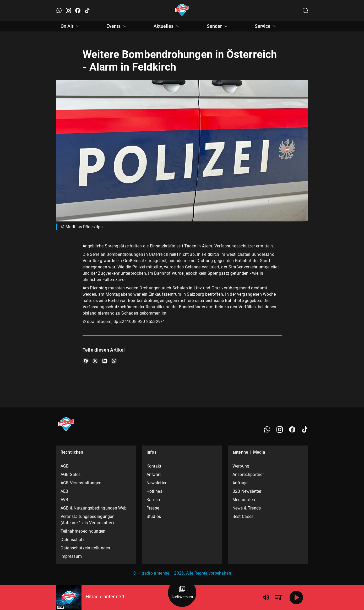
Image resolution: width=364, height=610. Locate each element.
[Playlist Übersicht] (279, 597)
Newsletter (157, 483)
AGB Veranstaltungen (81, 483)
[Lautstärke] (266, 597)
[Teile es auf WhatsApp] (114, 361)
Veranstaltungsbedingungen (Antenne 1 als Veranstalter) (88, 520)
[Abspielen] (296, 597)
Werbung (241, 466)
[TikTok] (305, 429)
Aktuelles (167, 26)
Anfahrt (154, 474)
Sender (218, 26)
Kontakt (154, 466)
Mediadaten (244, 500)
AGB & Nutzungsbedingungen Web (94, 508)
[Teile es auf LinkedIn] (105, 361)
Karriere (154, 500)
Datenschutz (73, 540)
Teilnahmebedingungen (83, 531)
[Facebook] (292, 429)
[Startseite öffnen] (182, 10)
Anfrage (240, 483)
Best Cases (243, 516)
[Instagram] (280, 429)
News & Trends (247, 508)
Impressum (71, 556)
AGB (65, 466)
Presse (153, 508)
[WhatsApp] (267, 429)
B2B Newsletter (247, 491)
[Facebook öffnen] (78, 10)
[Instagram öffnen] (68, 10)
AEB (64, 491)
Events (117, 26)
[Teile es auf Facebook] (86, 361)
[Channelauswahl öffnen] (305, 10)
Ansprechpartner (248, 474)
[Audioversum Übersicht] (182, 593)
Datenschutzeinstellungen (85, 548)
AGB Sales (71, 474)
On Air (71, 26)
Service (266, 26)
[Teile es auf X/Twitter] (95, 361)
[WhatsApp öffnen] (59, 10)
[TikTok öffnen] (87, 10)
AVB (64, 500)
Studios (154, 516)
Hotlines (154, 491)
